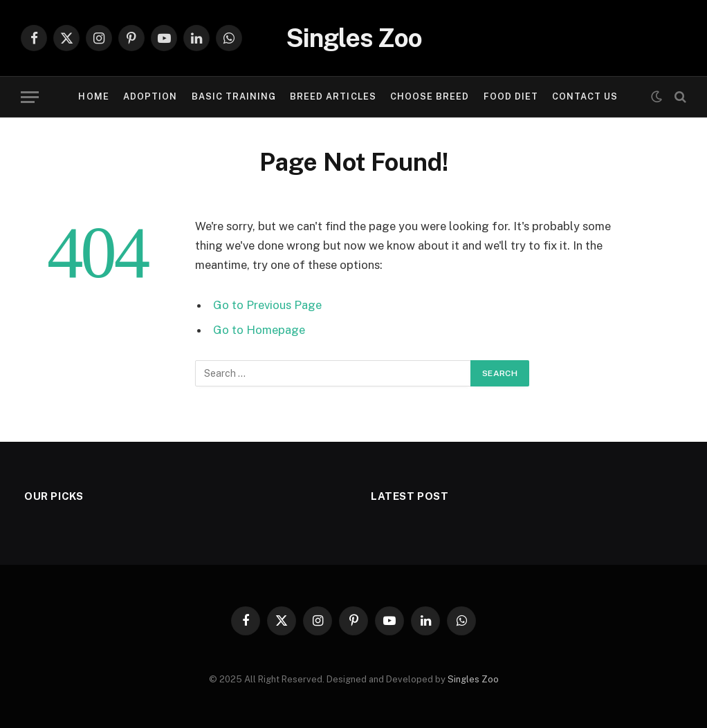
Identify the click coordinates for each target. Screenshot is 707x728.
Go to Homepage (259, 330)
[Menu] (30, 97)
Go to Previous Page (267, 305)
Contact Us (585, 96)
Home (93, 96)
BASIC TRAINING (234, 96)
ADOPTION (150, 96)
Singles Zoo (473, 679)
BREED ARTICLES (333, 96)
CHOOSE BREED (430, 96)
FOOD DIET (511, 96)
